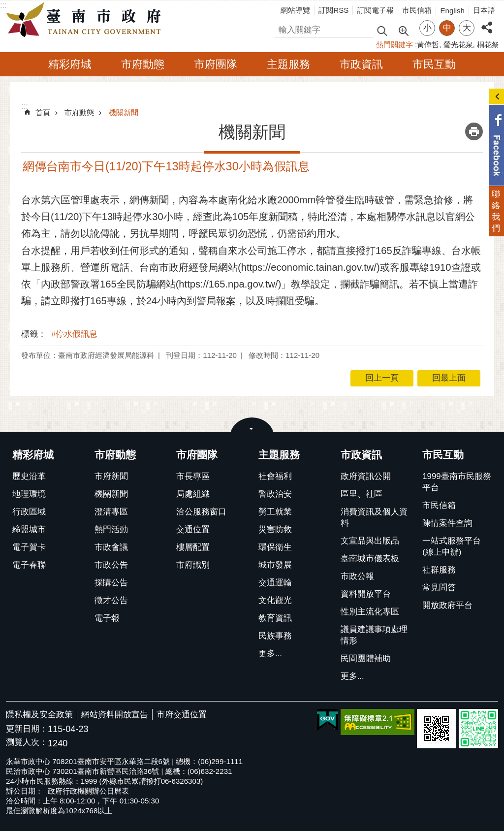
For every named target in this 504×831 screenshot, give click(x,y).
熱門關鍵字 (394, 45)
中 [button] (447, 28)
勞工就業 (275, 512)
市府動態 (143, 64)
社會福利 (275, 476)
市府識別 (193, 565)
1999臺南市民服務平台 (457, 482)
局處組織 (193, 494)
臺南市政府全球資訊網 (86, 20)
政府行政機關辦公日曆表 (88, 791)
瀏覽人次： (27, 743)
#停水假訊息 (74, 334)
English (452, 11)
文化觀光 (275, 600)
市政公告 (111, 565)
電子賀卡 (29, 547)
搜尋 (283, 28)
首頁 (43, 112)
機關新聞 (124, 112)
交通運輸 (275, 583)
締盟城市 (29, 529)
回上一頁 (382, 378)
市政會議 (111, 547)
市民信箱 (417, 10)
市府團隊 (216, 64)
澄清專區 (111, 512)
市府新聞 (111, 476)
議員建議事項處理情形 (374, 635)
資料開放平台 (366, 594)
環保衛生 (275, 547)
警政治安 (275, 494)
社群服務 (439, 570)
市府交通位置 (182, 715)
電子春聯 (29, 565)
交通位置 (193, 529)
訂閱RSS (333, 10)
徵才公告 (111, 600)
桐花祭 (488, 45)
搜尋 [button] (382, 30)
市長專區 (193, 476)
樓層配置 (193, 547)
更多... (270, 654)
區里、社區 (362, 494)
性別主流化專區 (370, 612)
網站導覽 (295, 10)
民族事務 (275, 636)
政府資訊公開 (366, 476)
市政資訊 (361, 64)
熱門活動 (111, 529)
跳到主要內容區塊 (5, 5)
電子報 (107, 618)
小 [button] (427, 28)
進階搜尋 (403, 30)
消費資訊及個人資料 (374, 517)
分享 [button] (487, 22)
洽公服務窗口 (201, 512)
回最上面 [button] (449, 378)
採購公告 (111, 583)
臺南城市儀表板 (370, 559)
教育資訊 (275, 618)
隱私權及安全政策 (39, 715)
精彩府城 (70, 64)
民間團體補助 (366, 658)
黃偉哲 (428, 45)
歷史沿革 (29, 476)
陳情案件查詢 (447, 523)
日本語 (484, 10)
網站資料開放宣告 (115, 715)
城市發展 (275, 565)
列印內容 (474, 131)
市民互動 (434, 64)
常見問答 (439, 588)
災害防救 (275, 529)
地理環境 (29, 494)
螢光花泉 (458, 45)
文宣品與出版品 (370, 541)
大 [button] (467, 28)
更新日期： (27, 729)
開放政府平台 (447, 605)
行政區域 (29, 512)
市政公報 (357, 576)
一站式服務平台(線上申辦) (452, 546)
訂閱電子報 (375, 10)
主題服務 (288, 64)
